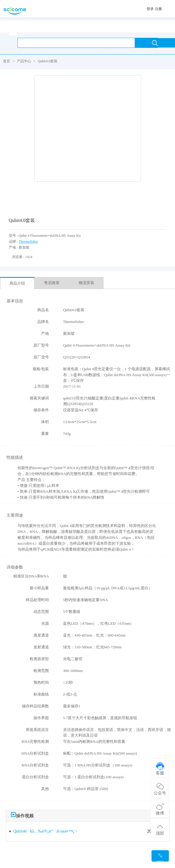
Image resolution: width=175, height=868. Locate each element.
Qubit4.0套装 (48, 61)
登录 (150, 9)
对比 (160, 857)
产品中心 (24, 61)
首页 (7, 61)
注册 (158, 9)
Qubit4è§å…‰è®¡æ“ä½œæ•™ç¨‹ (45, 831)
